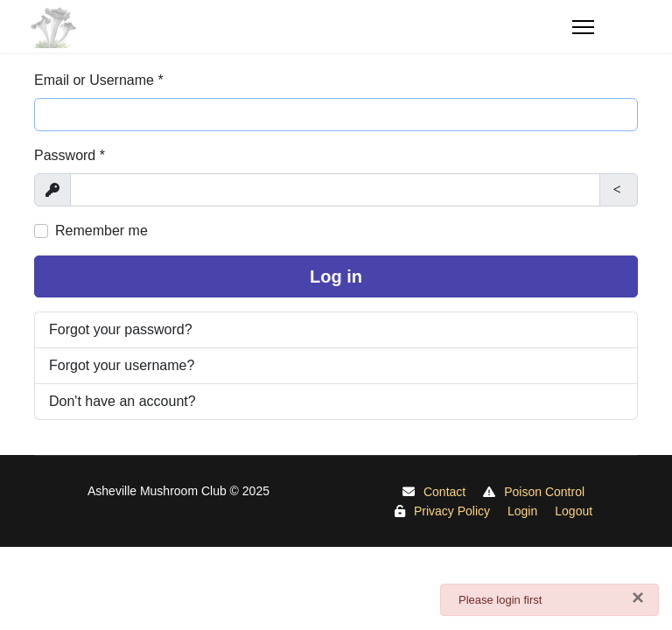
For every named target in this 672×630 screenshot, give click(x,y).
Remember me (101, 231)
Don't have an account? (122, 401)
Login (522, 511)
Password (70, 155)
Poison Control (544, 492)
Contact (444, 492)
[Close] (638, 598)
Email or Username (99, 80)
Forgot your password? (121, 329)
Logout (574, 511)
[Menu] (605, 27)
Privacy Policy (452, 511)
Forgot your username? (122, 365)
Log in (336, 276)
